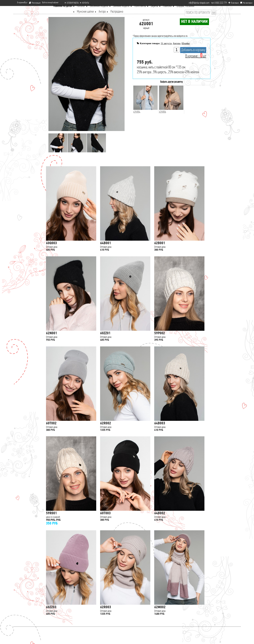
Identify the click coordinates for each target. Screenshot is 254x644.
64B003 (160, 423)
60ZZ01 (105, 333)
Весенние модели (99, 6)
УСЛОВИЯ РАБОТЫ (72, 3)
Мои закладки (246, 3)
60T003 (105, 513)
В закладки (234, 3)
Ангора (102, 12)
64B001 (106, 243)
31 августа (166, 43)
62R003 (106, 607)
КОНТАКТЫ (85, 3)
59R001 (51, 513)
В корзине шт (21, 3)
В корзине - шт (196, 56)
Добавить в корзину (193, 50)
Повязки (167, 6)
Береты (154, 6)
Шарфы (186, 43)
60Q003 (51, 243)
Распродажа (117, 12)
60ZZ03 (51, 607)
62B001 (160, 243)
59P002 (160, 333)
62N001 (52, 333)
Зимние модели (121, 6)
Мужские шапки (85, 12)
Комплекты (140, 6)
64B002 (160, 513)
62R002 (106, 423)
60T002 (51, 423)
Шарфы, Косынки (185, 6)
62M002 (160, 607)
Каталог (81, 6)
